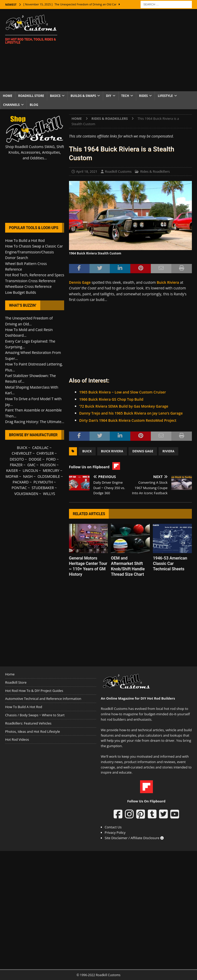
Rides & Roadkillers (155, 171)
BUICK (22, 448)
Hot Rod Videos (17, 739)
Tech (125, 96)
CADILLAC (40, 448)
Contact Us (113, 827)
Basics (55, 96)
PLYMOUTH (43, 482)
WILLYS (49, 494)
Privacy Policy (115, 832)
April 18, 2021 (87, 171)
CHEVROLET (22, 453)
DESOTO (17, 459)
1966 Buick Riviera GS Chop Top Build (111, 399)
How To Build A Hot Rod (24, 707)
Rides (143, 96)
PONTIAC (19, 488)
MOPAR (12, 476)
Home (8, 96)
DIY (109, 96)
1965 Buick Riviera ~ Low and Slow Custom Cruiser (123, 392)
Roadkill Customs (118, 171)
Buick (87, 451)
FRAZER (16, 465)
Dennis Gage (80, 282)
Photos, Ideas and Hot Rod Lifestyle (32, 731)
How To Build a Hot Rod (25, 240)
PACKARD (21, 482)
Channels (11, 105)
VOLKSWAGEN (26, 494)
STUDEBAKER (43, 488)
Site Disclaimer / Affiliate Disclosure (134, 838)
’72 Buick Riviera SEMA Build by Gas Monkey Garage (124, 406)
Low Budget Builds (21, 292)
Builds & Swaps (83, 96)
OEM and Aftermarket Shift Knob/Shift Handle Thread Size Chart (128, 566)
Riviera (168, 451)
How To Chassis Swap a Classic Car (34, 246)
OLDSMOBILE (49, 476)
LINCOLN (30, 470)
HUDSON (48, 465)
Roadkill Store (31, 96)
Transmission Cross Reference (30, 281)
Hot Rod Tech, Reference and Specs (35, 275)
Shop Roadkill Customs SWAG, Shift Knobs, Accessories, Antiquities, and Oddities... (35, 152)
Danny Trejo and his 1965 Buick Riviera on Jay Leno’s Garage (131, 413)
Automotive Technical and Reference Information (43, 699)
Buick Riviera (168, 282)
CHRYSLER (45, 453)
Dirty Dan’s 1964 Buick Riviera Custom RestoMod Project (128, 420)
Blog (34, 105)
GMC (31, 465)
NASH (28, 476)
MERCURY (51, 470)
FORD (51, 459)
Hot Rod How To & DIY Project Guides (34, 691)
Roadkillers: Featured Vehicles (28, 723)
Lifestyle (165, 96)
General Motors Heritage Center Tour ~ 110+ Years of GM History (88, 566)
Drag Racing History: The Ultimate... (35, 422)
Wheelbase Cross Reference (28, 286)
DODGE (35, 459)
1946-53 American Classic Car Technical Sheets (170, 564)
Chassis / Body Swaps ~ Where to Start (35, 715)
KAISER (12, 470)
